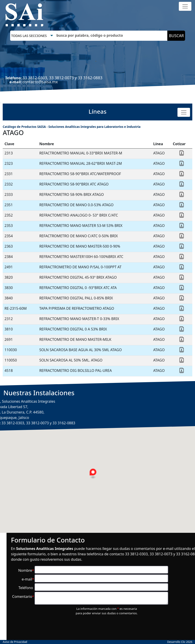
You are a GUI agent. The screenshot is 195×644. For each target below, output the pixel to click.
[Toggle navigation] (185, 6)
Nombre (128, 570)
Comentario (125, 597)
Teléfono (128, 588)
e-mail (130, 579)
